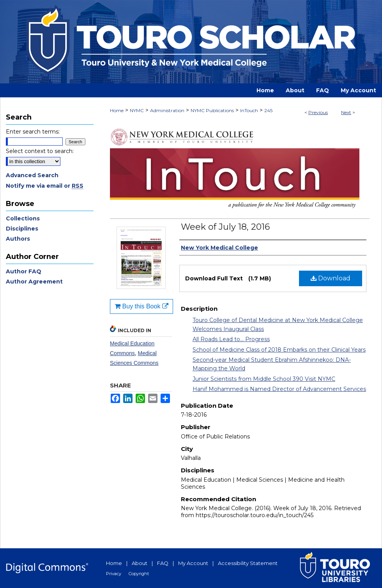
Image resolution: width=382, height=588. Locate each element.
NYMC (137, 110)
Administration (167, 110)
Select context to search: (40, 151)
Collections (23, 218)
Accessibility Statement (248, 563)
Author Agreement (34, 282)
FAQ (163, 563)
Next (346, 112)
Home (117, 110)
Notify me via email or (45, 186)
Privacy (114, 574)
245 (268, 110)
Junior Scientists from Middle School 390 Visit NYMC (264, 379)
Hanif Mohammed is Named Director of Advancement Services (279, 389)
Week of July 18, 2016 (225, 227)
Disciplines (22, 229)
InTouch (249, 110)
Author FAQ (24, 271)
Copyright (139, 574)
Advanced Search (32, 175)
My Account (193, 563)
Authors (18, 239)
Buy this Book (141, 306)
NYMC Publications (212, 110)
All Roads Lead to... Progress (231, 339)
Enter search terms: (33, 132)
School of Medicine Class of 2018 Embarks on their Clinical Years (279, 350)
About (140, 563)
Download (331, 278)
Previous (318, 112)
